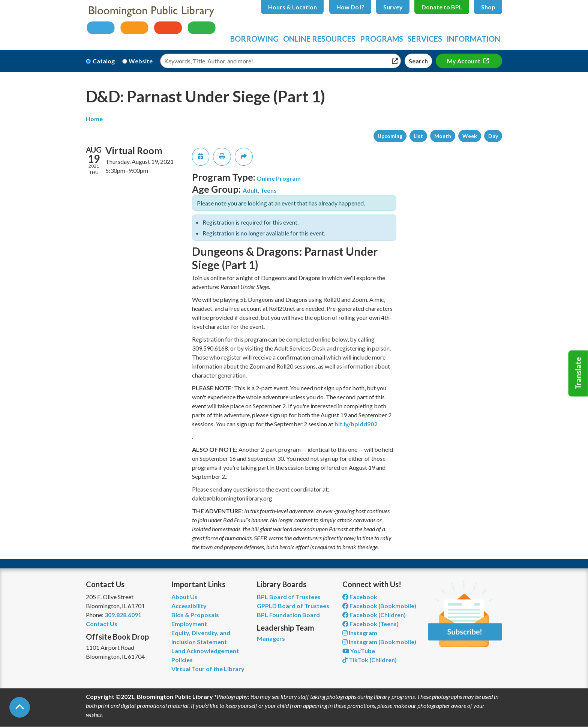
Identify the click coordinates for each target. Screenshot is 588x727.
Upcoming (390, 136)
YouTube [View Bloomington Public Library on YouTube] (359, 651)
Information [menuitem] (473, 39)
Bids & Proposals (195, 615)
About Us (184, 597)
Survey (393, 7)
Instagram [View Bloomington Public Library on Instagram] (360, 633)
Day (493, 136)
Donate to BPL (442, 7)
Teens (268, 190)
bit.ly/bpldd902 (356, 424)
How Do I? (350, 7)
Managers (271, 638)
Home (94, 119)
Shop (488, 7)
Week (470, 136)
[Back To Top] (20, 707)
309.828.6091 (123, 615)
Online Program (279, 178)
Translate (578, 373)
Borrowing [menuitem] (254, 39)
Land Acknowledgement (205, 651)
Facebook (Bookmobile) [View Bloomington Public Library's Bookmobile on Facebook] (379, 606)
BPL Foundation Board (288, 615)
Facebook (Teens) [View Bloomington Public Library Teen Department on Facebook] (370, 624)
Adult (250, 190)
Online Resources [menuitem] (319, 39)
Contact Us (102, 624)
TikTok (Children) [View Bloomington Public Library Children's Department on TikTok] (370, 660)
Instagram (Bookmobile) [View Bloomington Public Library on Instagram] (379, 642)
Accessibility (189, 606)
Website (141, 61)
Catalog (104, 61)
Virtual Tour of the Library (208, 669)
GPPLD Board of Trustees (293, 606)
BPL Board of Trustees (289, 597)
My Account (464, 61)
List (418, 136)
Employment (189, 624)
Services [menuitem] (425, 39)
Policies (182, 660)
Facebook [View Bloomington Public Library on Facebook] (360, 597)
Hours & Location (292, 7)
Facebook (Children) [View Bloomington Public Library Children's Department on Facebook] (374, 615)
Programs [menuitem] (382, 39)
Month (443, 136)
